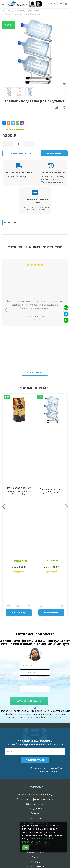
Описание (10, 223)
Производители (35, 852)
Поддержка (35, 809)
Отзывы (35, 813)
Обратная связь (35, 804)
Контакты (35, 862)
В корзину (54, 153)
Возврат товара (35, 866)
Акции (35, 857)
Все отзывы (35, 372)
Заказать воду (29, 701)
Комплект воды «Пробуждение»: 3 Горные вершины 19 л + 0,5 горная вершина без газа (51, 491)
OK (26, 848)
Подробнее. (55, 717)
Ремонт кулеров (35, 818)
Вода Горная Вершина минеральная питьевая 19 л (19, 491)
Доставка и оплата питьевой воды (35, 795)
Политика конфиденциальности (35, 799)
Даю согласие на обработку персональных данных (47, 770)
